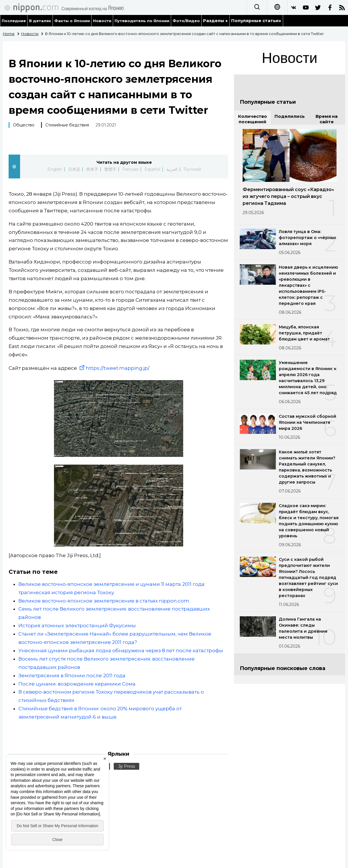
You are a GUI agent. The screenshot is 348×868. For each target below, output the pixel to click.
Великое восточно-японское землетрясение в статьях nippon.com (104, 601)
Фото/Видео (186, 21)
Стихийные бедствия (67, 125)
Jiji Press (126, 766)
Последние (14, 21)
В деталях (40, 21)
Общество (24, 125)
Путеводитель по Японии (142, 21)
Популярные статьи (256, 21)
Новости (102, 21)
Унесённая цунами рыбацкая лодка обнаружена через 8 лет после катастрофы (121, 650)
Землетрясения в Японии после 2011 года (72, 675)
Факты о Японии (72, 21)
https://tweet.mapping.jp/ (114, 368)
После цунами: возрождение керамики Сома (77, 684)
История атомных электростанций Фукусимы (77, 626)
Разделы (215, 21)
